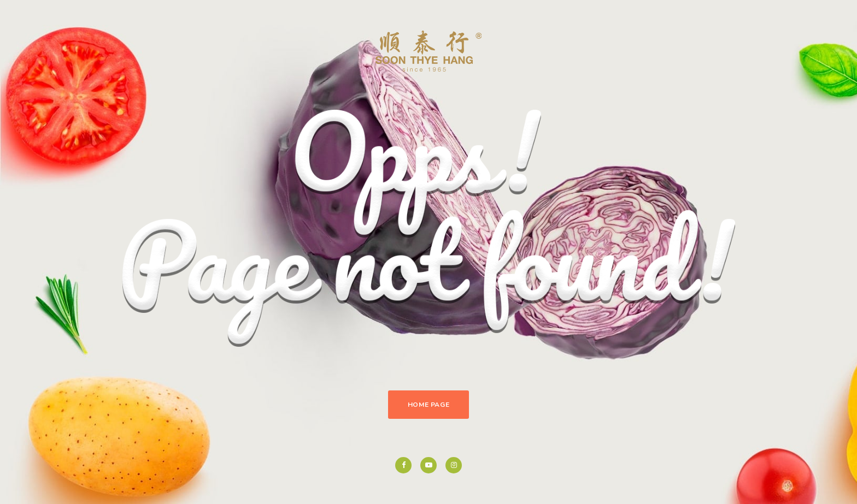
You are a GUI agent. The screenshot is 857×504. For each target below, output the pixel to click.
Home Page (428, 405)
